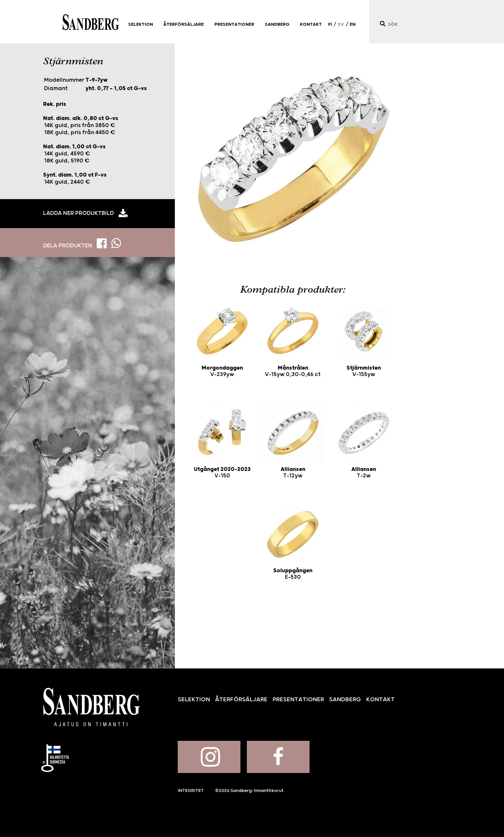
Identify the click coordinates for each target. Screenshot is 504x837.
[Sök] (382, 24)
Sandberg (91, 22)
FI (330, 24)
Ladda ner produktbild (78, 213)
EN (353, 24)
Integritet (191, 791)
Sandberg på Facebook (278, 757)
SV (341, 24)
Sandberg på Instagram (209, 757)
